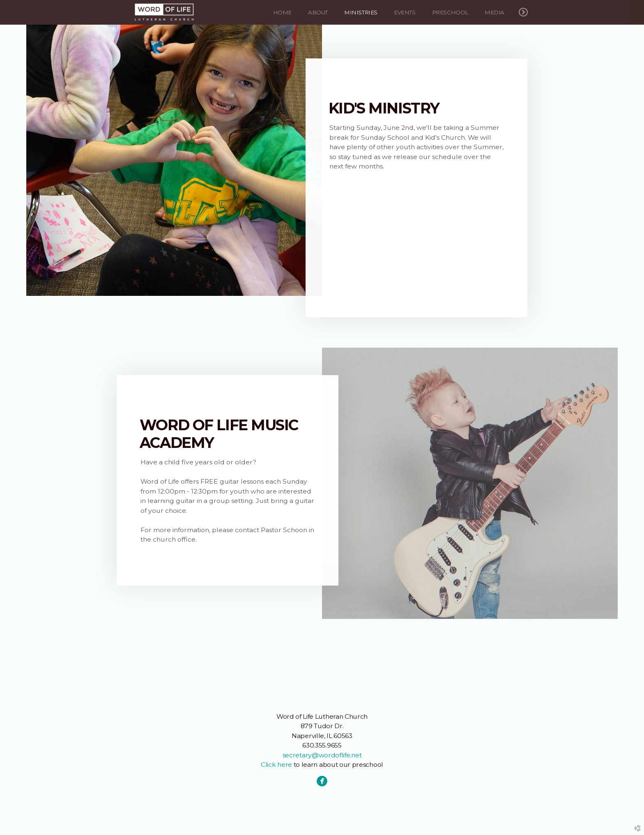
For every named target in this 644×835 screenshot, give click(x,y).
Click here (276, 765)
